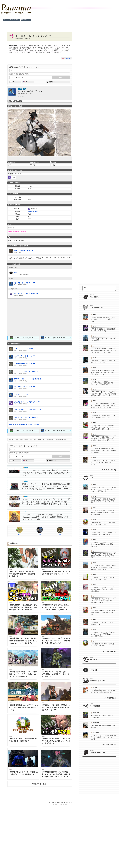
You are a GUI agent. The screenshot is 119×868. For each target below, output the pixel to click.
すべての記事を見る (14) (109, 804)
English (67, 58)
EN (26, 114)
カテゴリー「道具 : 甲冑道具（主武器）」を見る (24, 489)
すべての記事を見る (110, 757)
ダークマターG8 (33, 276)
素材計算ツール (53, 114)
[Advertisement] (40, 78)
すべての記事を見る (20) (109, 529)
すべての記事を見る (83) (109, 711)
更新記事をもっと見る (40, 849)
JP (13, 114)
